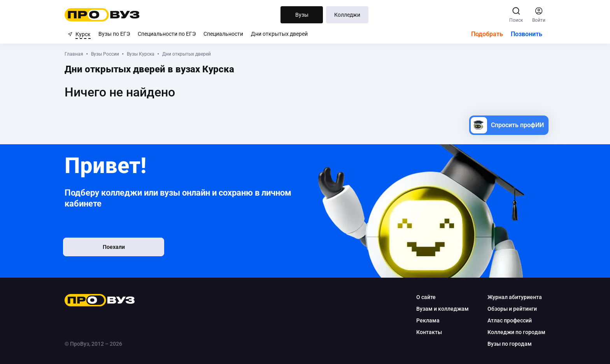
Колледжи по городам (513, 332)
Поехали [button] (118, 248)
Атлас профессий (507, 320)
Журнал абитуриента (512, 297)
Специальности (223, 34)
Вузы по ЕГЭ (114, 34)
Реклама (425, 320)
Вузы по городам (507, 344)
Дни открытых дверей (279, 34)
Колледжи (347, 15)
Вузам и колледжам (439, 309)
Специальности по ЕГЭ (167, 34)
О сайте (423, 297)
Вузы (302, 15)
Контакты (426, 332)
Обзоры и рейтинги (509, 309)
